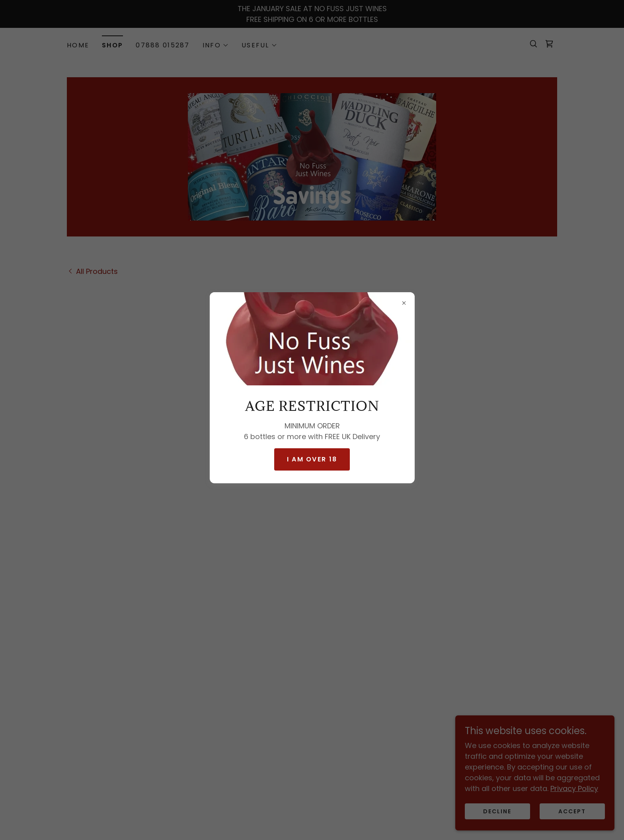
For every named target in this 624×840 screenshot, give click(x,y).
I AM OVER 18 (312, 459)
